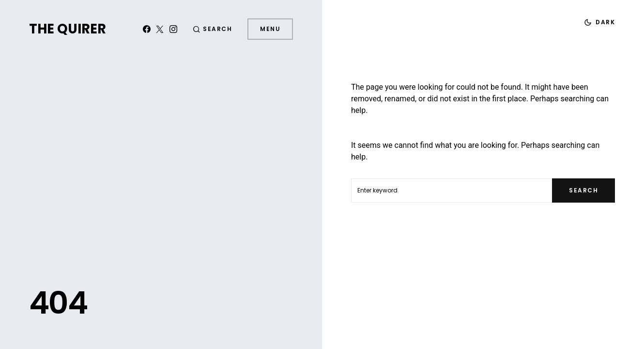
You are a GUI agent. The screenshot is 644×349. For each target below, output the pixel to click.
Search (583, 190)
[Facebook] (147, 29)
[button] (213, 29)
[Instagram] (173, 29)
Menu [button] (270, 29)
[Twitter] (160, 29)
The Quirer (68, 29)
